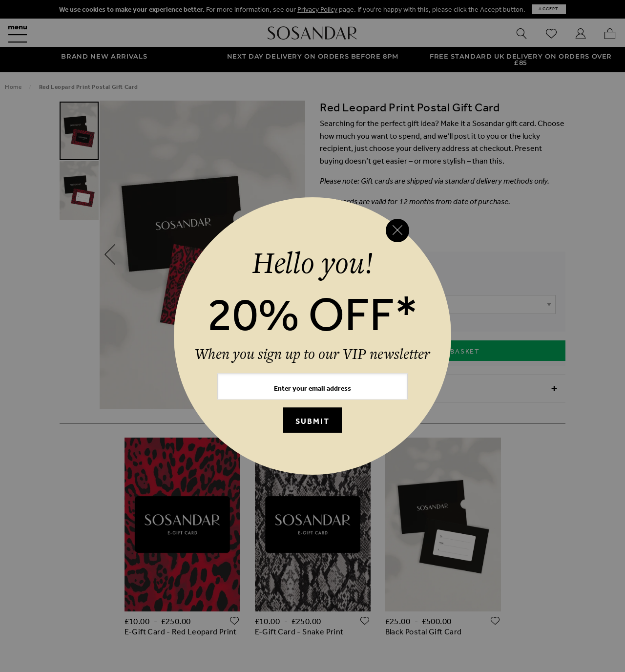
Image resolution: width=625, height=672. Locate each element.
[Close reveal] (397, 231)
